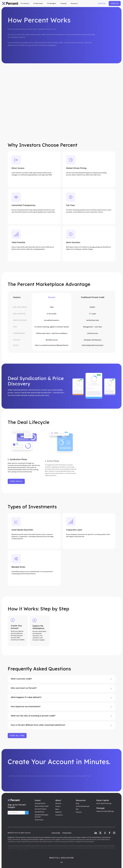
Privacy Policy (67, 833)
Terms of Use (56, 833)
